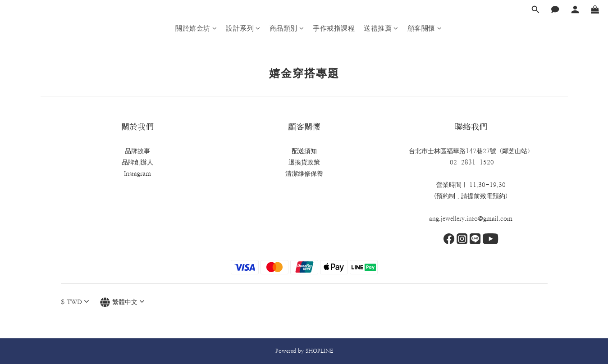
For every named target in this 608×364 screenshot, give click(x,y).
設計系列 (243, 28)
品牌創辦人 (137, 162)
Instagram (137, 173)
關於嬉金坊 (196, 28)
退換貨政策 (304, 162)
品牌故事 (137, 151)
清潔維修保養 (304, 173)
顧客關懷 (425, 28)
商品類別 (287, 28)
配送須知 (304, 151)
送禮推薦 (381, 28)
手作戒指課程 (334, 28)
